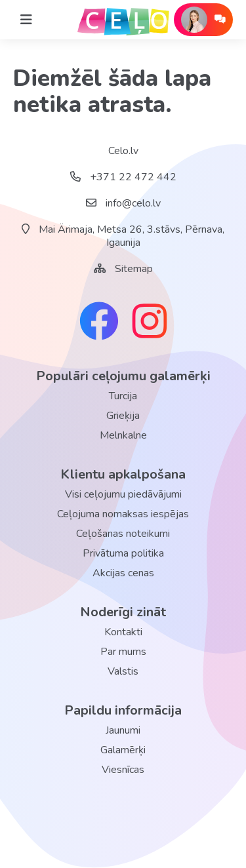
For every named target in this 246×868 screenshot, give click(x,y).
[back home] (123, 20)
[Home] (26, 20)
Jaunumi (123, 730)
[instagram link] (150, 323)
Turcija (123, 396)
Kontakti (123, 632)
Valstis (123, 671)
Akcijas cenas (123, 573)
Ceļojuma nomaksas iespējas (123, 514)
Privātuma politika (123, 553)
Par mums (123, 652)
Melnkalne (123, 435)
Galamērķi (123, 750)
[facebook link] (99, 323)
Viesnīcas (123, 770)
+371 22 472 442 (123, 177)
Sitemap (134, 269)
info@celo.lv (123, 203)
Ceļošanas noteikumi (123, 534)
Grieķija (123, 416)
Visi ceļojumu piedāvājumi (123, 494)
